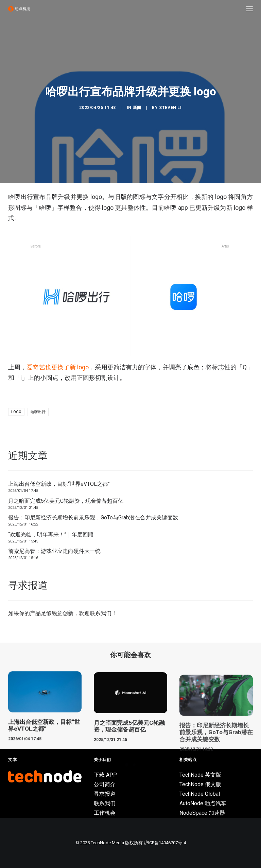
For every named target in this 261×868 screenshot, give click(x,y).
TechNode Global (200, 794)
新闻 (137, 108)
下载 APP (105, 775)
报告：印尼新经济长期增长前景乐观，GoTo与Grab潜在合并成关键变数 (93, 518)
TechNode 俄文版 (200, 784)
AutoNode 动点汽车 (203, 803)
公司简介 (105, 784)
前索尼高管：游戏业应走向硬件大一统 (54, 551)
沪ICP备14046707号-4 (165, 843)
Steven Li (170, 108)
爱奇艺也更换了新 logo (58, 367)
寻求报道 (105, 794)
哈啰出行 (38, 412)
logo (16, 412)
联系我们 (101, 613)
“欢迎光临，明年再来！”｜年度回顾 (51, 534)
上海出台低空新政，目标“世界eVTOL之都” (59, 484)
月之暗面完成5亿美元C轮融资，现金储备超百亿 (66, 501)
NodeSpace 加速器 (202, 813)
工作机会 (105, 813)
